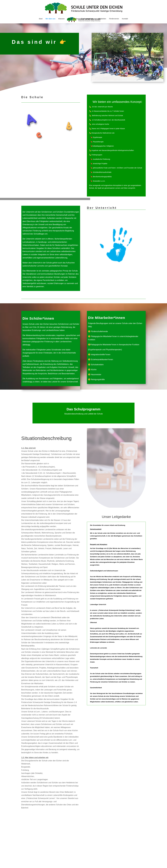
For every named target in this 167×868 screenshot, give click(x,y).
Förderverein (114, 19)
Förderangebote (87, 19)
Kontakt (125, 19)
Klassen (61, 19)
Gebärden (102, 19)
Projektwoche (73, 19)
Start (41, 19)
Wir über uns (50, 19)
